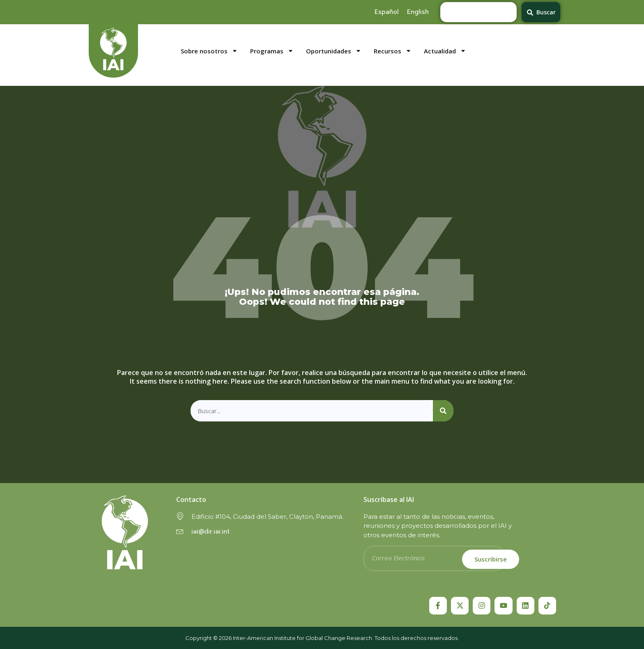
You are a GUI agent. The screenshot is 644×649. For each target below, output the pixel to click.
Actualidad (445, 51)
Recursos (393, 51)
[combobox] (478, 12)
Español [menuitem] (387, 12)
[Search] (443, 411)
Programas (272, 51)
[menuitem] (387, 12)
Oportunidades (334, 51)
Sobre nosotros (209, 51)
